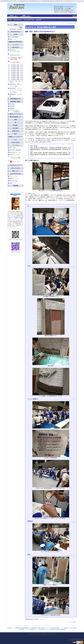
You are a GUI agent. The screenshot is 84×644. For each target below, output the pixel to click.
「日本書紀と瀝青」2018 (16, 76)
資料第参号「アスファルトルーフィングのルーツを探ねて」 (16, 90)
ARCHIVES (15, 47)
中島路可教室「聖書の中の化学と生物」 (16, 59)
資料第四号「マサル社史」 (16, 95)
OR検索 (20, 29)
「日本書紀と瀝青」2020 (16, 79)
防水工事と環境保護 (15, 150)
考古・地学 (13, 148)
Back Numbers (18, 20)
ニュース (40, 619)
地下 (16, 134)
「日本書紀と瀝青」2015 (16, 70)
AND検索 (13, 29)
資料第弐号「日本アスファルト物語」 (16, 85)
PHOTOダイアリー (15, 165)
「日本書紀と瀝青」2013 (16, 67)
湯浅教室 (12, 109)
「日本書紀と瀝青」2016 (16, 72)
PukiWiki (72, 640)
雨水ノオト (16, 171)
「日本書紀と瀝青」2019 (16, 78)
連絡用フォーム (14, 179)
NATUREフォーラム (15, 152)
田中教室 (12, 104)
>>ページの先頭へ (72, 622)
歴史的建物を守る (16, 99)
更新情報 (39, 20)
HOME (10, 20)
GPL (80, 640)
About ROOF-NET (29, 20)
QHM (83, 640)
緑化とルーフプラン (16, 114)
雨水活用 (16, 128)
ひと (16, 140)
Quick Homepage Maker (78, 639)
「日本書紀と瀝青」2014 (16, 69)
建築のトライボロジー (16, 137)
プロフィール (13, 176)
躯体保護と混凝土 (16, 102)
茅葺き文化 (16, 131)
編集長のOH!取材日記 (15, 42)
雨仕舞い (16, 125)
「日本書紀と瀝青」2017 (16, 74)
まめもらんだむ (16, 168)
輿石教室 (12, 106)
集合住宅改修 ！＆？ (58, 628)
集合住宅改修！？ (15, 117)
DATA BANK (15, 142)
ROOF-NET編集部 (41, 634)
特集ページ (13, 39)
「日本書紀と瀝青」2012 (16, 65)
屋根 (16, 120)
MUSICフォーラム (15, 155)
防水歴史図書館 (14, 37)
